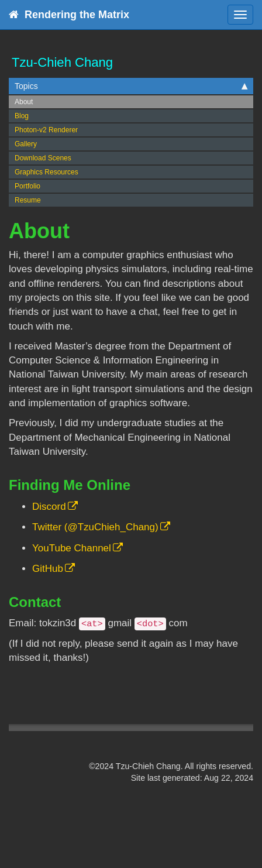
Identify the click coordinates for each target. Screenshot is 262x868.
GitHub (48, 569)
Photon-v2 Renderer (46, 130)
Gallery (26, 144)
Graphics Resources (46, 172)
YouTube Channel (72, 548)
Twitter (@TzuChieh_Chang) (95, 527)
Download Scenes (43, 158)
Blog (22, 116)
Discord (49, 507)
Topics (131, 86)
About (24, 102)
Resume (28, 200)
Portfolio (27, 186)
